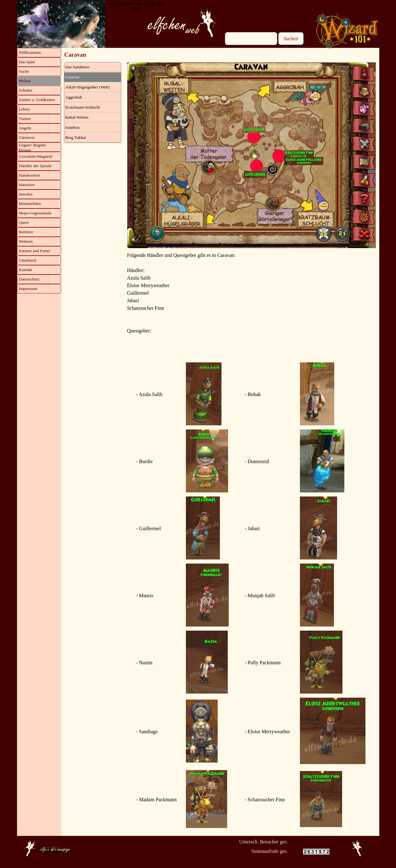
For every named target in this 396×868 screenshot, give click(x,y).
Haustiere (27, 185)
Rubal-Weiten (77, 117)
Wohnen (26, 241)
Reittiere (26, 232)
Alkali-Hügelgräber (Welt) (87, 87)
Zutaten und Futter (34, 251)
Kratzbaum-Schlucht (83, 107)
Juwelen (26, 194)
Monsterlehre (30, 204)
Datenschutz (29, 279)
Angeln (25, 128)
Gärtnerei (27, 137)
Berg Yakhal (76, 137)
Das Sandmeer (77, 67)
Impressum (28, 289)
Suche (24, 71)
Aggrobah (74, 97)
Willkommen (30, 52)
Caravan (72, 77)
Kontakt (26, 270)
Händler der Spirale (35, 166)
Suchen (291, 39)
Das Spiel (27, 62)
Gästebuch (28, 260)
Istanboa (72, 127)
